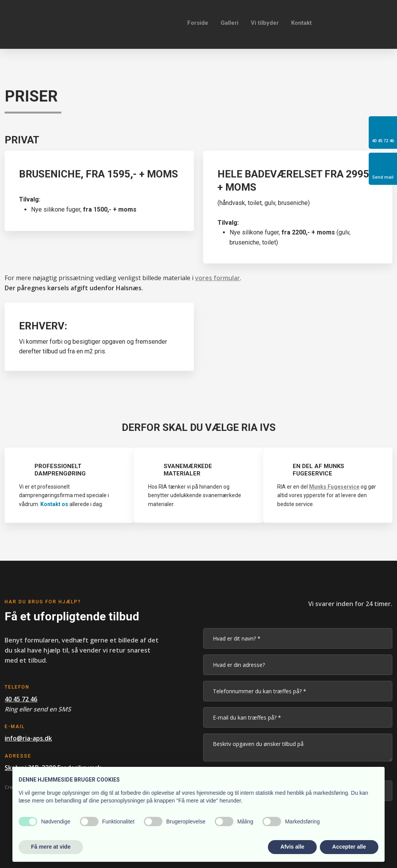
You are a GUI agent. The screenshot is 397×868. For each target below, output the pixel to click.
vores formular (217, 278)
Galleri (230, 23)
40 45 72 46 (21, 699)
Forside (198, 23)
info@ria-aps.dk (28, 738)
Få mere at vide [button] (51, 847)
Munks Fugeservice (334, 487)
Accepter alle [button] (349, 847)
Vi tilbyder (265, 23)
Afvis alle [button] (292, 847)
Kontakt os (54, 504)
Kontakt (301, 23)
